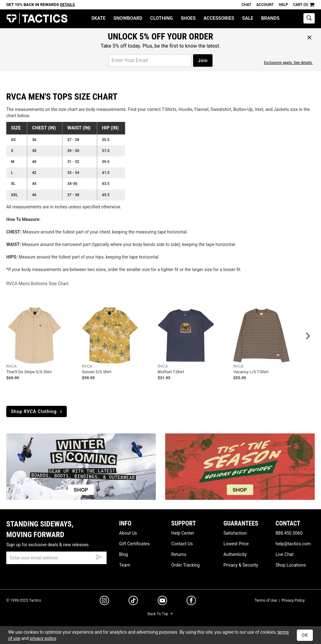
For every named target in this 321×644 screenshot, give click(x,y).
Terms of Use (266, 600)
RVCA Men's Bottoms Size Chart (37, 284)
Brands (270, 18)
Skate (98, 18)
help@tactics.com (293, 544)
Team (125, 565)
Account (265, 5)
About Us (128, 533)
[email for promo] (150, 60)
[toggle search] (309, 18)
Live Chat (285, 554)
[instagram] (104, 601)
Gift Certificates (134, 544)
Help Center (183, 533)
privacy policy (43, 638)
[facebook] (191, 602)
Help (283, 5)
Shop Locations (291, 565)
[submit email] (99, 556)
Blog (124, 554)
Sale (248, 18)
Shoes (188, 18)
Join (203, 60)
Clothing (161, 18)
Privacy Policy (293, 600)
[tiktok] (133, 601)
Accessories (219, 18)
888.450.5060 (289, 533)
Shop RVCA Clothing (37, 411)
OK (305, 635)
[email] (56, 558)
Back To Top (160, 614)
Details (68, 5)
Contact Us (182, 544)
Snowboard (128, 18)
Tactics (37, 19)
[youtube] (162, 602)
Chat (247, 5)
